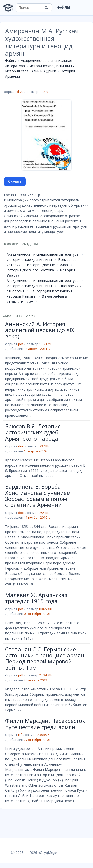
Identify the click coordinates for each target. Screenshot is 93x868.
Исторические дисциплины (52, 66)
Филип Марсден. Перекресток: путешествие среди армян (46, 724)
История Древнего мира (47, 265)
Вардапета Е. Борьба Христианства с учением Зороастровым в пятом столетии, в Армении (38, 496)
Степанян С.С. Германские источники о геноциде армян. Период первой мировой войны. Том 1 (45, 658)
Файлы (63, 8)
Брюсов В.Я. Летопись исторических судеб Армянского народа (34, 432)
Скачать (15, 181)
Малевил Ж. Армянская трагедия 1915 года (36, 598)
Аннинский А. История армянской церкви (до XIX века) (40, 330)
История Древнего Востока (30, 270)
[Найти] (46, 8)
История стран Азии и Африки (31, 71)
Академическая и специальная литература (43, 254)
